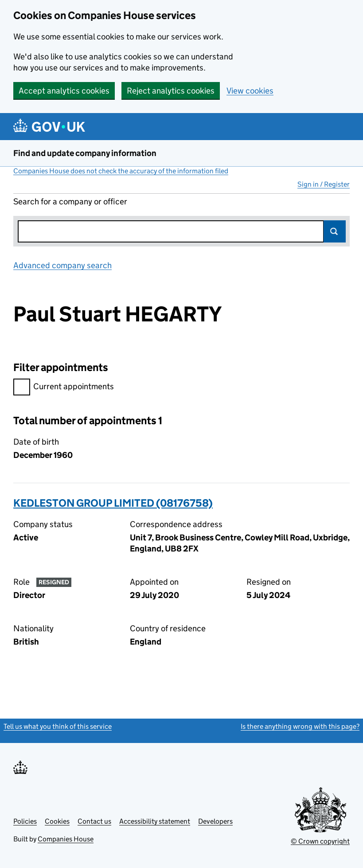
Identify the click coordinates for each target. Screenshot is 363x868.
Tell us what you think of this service (58, 726)
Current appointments (64, 388)
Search (335, 231)
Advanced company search (62, 265)
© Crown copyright (320, 841)
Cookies (57, 821)
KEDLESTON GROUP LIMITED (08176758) (113, 503)
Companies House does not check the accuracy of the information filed (121, 171)
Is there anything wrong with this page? (300, 726)
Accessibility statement (155, 821)
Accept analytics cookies (64, 91)
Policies (25, 821)
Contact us (94, 821)
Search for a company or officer (70, 201)
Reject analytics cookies (171, 91)
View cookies (250, 91)
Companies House (66, 839)
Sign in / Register (324, 184)
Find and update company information (85, 153)
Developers (215, 821)
